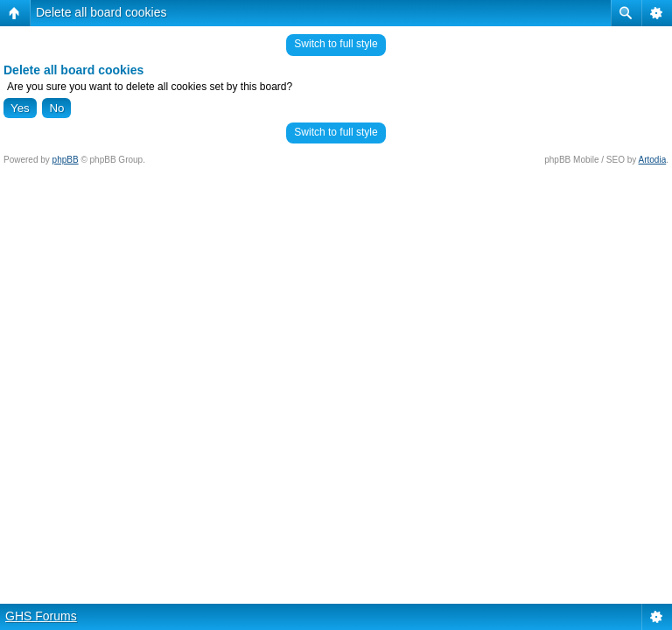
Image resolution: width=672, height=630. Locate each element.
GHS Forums (41, 616)
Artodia (653, 160)
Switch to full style (336, 44)
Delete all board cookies (101, 12)
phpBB (66, 160)
